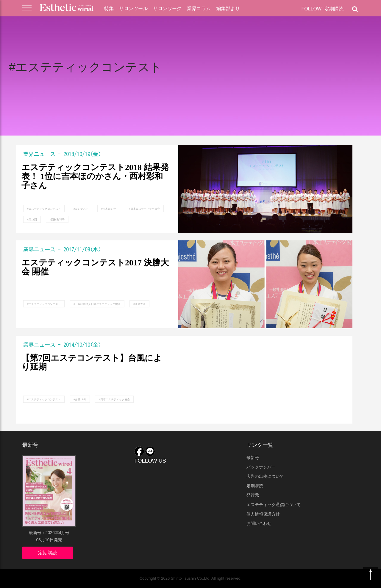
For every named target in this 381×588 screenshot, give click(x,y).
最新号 (253, 458)
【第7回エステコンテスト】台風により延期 (92, 363)
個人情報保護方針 (263, 514)
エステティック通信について (274, 505)
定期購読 (334, 9)
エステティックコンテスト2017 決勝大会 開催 (95, 267)
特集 (109, 8)
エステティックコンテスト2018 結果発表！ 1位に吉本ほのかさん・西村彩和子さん (95, 177)
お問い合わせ (259, 523)
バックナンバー (261, 467)
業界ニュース (39, 154)
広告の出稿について (265, 476)
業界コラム (199, 8)
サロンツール (133, 8)
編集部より (228, 8)
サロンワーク (167, 8)
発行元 (253, 495)
